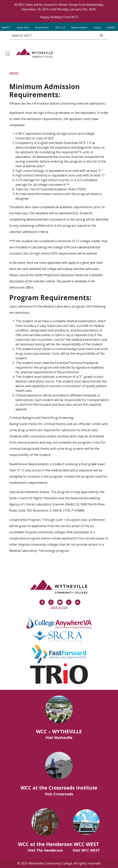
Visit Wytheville (59, 738)
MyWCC (6, 28)
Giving (97, 28)
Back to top (59, 607)
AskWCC (112, 28)
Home (14, 73)
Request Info (42, 28)
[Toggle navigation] (8, 54)
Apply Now (23, 28)
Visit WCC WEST (86, 850)
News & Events (79, 28)
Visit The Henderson (45, 850)
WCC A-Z (60, 28)
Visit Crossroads (59, 794)
